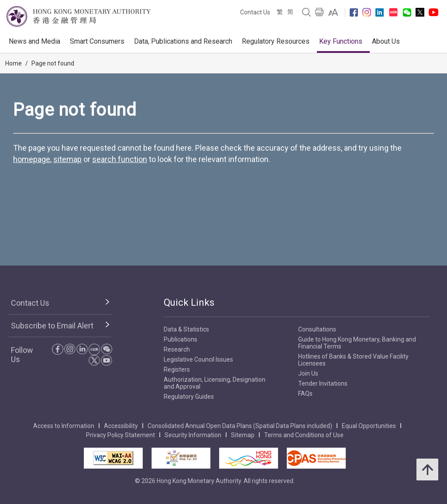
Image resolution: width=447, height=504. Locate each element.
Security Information (193, 435)
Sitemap (243, 435)
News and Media (34, 41)
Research (177, 349)
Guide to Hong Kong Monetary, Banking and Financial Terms (357, 343)
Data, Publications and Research (183, 41)
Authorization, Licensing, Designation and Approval (215, 383)
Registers (177, 369)
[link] (333, 12)
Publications (181, 339)
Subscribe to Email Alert (52, 326)
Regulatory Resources (276, 41)
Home (14, 63)
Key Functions (341, 41)
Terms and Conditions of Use (304, 435)
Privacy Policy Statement (120, 435)
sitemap (67, 159)
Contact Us (255, 12)
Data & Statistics (186, 329)
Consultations (317, 329)
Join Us (308, 373)
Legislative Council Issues (198, 359)
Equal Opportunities (369, 426)
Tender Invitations (323, 383)
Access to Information (64, 426)
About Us (386, 41)
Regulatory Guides (189, 397)
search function (120, 159)
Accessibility (121, 426)
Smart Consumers (97, 41)
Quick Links (189, 302)
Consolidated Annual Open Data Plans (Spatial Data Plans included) (240, 426)
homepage (32, 159)
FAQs (305, 394)
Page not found (53, 63)
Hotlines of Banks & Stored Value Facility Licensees (353, 360)
